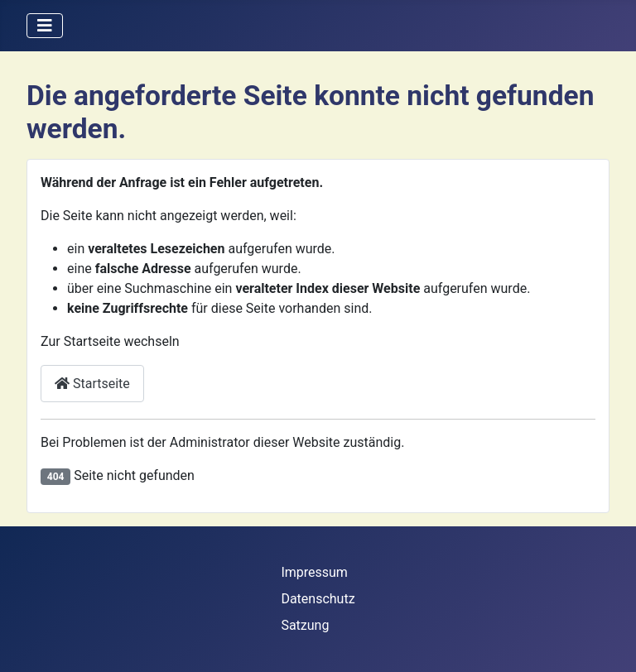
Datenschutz (318, 599)
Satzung (305, 625)
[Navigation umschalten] (45, 26)
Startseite (92, 384)
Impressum (314, 572)
